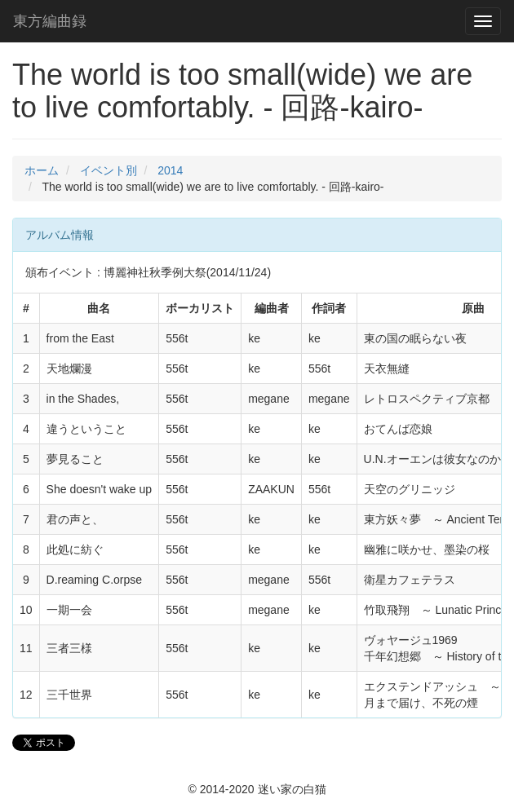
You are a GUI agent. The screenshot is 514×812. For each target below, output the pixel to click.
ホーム (42, 170)
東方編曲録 (50, 21)
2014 (170, 170)
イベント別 (109, 170)
